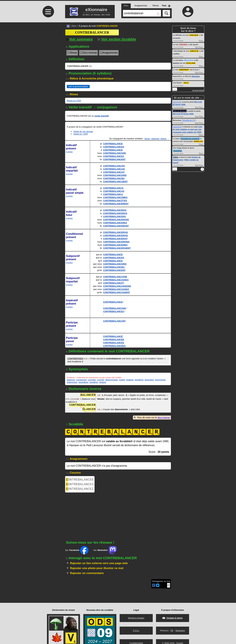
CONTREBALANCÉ (113, 336)
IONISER (194, 35)
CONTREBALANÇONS (115, 153)
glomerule (177, 101)
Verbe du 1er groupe (83, 131)
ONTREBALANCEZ (80, 491)
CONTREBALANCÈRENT (116, 204)
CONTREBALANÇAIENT (115, 182)
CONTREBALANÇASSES (116, 280)
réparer (103, 382)
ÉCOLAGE (191, 63)
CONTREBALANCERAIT (115, 239)
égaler (122, 380)
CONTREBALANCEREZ (115, 223)
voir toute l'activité (198, 89)
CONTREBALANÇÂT (114, 283)
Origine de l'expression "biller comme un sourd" (187, 159)
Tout (197, 47)
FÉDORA (183, 44)
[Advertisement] (48, 50)
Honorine (196, 76)
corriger (101, 380)
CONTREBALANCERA (114, 216)
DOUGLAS (198, 140)
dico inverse (164, 418)
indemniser (72, 382)
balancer (71, 380)
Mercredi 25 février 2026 (183, 113)
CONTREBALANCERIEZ (115, 245)
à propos (69, 152)
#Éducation (189, 60)
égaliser (130, 380)
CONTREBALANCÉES (114, 346)
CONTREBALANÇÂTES (115, 201)
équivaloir (149, 380)
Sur (77, 552)
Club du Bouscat (180, 110)
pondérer (94, 382)
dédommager (112, 380)
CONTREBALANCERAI (115, 210)
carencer (155, 139)
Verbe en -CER (81, 134)
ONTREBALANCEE (80, 480)
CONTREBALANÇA (113, 194)
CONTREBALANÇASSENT (117, 292)
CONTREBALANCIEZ (114, 178)
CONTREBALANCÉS (114, 343)
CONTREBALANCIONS (115, 175)
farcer (147, 139)
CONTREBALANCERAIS (116, 232)
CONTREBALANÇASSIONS (117, 286)
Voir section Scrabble (117, 39)
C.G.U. (136, 631)
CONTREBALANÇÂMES (115, 197)
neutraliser (83, 382)
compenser (81, 380)
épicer (163, 139)
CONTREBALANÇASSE (115, 277)
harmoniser (160, 380)
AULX (186, 82)
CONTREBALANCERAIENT (117, 248)
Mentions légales (136, 618)
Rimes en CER (74, 101)
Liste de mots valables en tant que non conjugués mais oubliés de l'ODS (187, 129)
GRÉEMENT (184, 69)
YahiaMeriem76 (188, 119)
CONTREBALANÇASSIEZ (116, 289)
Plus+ (201, 41)
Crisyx (176, 156)
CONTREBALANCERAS (115, 213)
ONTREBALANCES (80, 485)
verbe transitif (102, 116)
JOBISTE (194, 51)
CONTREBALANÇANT (114, 321)
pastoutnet (177, 126)
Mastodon (180, 631)
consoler (92, 380)
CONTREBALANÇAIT (114, 172)
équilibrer (139, 380)
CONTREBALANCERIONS (116, 242)
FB (172, 631)
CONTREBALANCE (113, 144)
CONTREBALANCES (114, 147)
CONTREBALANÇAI (113, 188)
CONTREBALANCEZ (114, 156)
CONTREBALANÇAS (114, 191)
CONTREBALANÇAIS (114, 166)
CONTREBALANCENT (114, 159)
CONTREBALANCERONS (116, 220)
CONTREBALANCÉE (114, 340)
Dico (74, 26)
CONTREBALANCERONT (116, 226)
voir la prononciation (78, 86)
